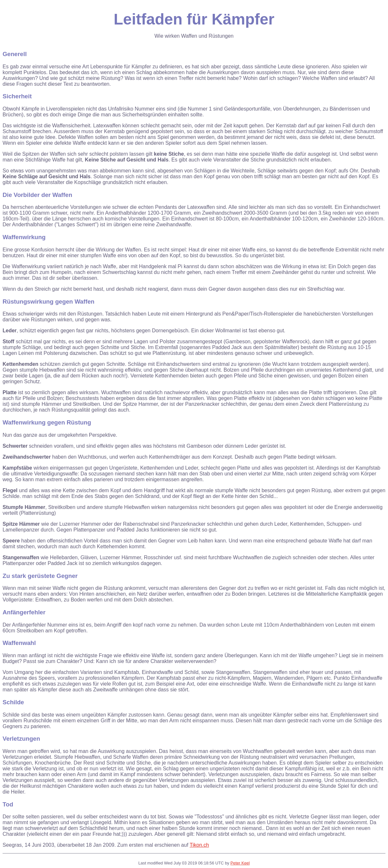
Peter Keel (240, 863)
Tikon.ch (199, 845)
